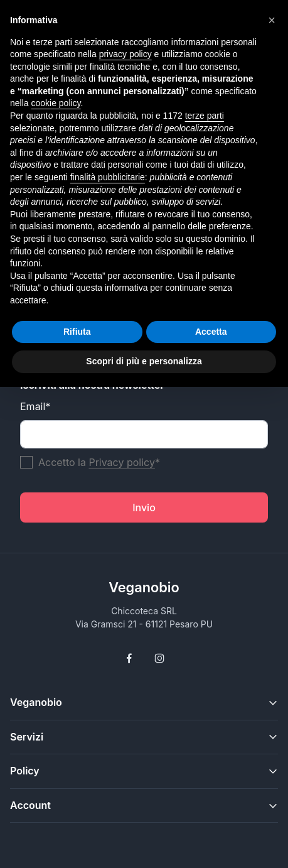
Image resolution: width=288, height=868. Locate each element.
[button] (272, 20)
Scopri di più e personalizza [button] (144, 361)
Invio (144, 507)
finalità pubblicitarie (108, 177)
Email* (35, 406)
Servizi (27, 737)
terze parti (205, 116)
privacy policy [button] (125, 54)
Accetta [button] (211, 332)
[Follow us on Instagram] (159, 658)
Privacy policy (121, 462)
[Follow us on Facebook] (129, 658)
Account (30, 805)
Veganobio (144, 587)
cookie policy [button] (56, 103)
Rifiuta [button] (77, 332)
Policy (25, 771)
